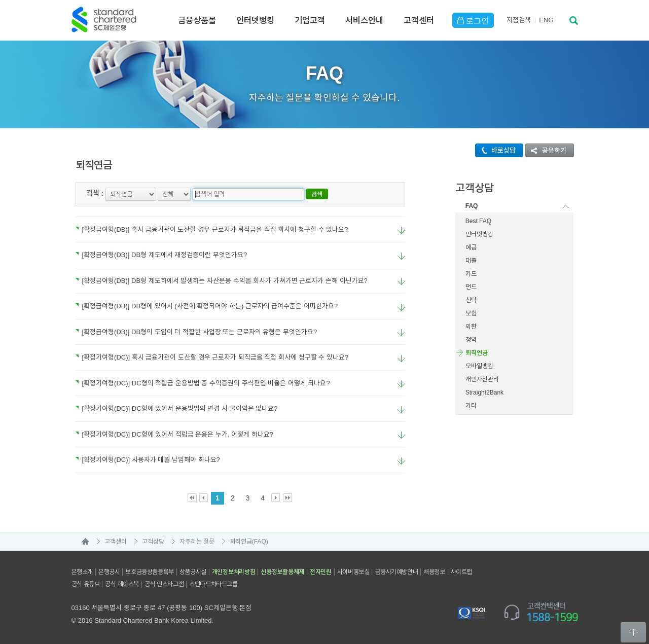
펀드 (471, 287)
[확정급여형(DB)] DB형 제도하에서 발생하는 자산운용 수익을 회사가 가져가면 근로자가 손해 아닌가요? (222, 281)
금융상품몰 (197, 20)
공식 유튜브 (86, 584)
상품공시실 (193, 572)
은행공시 (109, 572)
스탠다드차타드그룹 (213, 584)
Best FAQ (478, 221)
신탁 (471, 300)
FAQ (472, 206)
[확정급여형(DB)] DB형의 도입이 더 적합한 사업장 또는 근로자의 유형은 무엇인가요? (196, 332)
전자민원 (321, 572)
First (192, 498)
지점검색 (519, 20)
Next (276, 498)
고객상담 (153, 542)
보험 (471, 313)
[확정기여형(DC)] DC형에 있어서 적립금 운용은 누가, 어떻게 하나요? (175, 434)
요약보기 (401, 230)
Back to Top (633, 632)
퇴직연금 (477, 353)
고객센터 (419, 20)
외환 (471, 327)
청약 (471, 340)
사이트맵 (461, 572)
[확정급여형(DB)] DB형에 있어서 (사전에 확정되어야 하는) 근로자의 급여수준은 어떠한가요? (207, 306)
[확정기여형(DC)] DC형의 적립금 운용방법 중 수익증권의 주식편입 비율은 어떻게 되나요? (203, 383)
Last (288, 498)
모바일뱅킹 (479, 366)
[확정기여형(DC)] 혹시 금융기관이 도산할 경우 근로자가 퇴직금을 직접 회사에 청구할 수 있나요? (212, 357)
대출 (471, 261)
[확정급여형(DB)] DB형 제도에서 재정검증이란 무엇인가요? (161, 255)
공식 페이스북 (122, 584)
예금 (471, 247)
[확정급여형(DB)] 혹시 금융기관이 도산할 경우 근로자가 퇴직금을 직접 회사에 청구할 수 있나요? (212, 229)
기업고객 (310, 20)
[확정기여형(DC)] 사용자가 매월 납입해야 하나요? (148, 460)
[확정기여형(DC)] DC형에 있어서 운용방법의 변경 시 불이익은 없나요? (177, 408)
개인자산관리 (482, 379)
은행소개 (82, 572)
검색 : (95, 193)
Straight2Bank (484, 392)
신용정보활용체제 (282, 572)
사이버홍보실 (353, 572)
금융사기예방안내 (396, 572)
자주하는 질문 (197, 542)
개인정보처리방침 (234, 572)
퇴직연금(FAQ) (249, 542)
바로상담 (496, 150)
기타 (471, 406)
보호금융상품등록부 (149, 572)
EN (546, 20)
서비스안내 (364, 20)
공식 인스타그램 (164, 584)
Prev (204, 498)
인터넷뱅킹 (255, 20)
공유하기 (546, 150)
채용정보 (434, 572)
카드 (471, 274)
